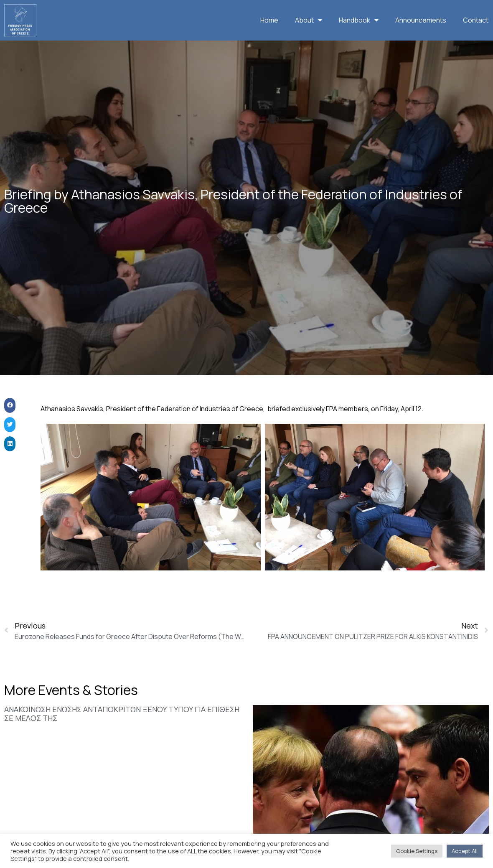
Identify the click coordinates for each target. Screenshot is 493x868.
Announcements (421, 20)
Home (269, 20)
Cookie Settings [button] (417, 851)
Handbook (359, 20)
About (309, 20)
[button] (10, 418)
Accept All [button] (465, 851)
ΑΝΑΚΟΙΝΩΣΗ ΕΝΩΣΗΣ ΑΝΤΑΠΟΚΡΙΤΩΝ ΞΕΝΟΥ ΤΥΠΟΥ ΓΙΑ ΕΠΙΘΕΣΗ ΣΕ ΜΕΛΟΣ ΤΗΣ (122, 726)
